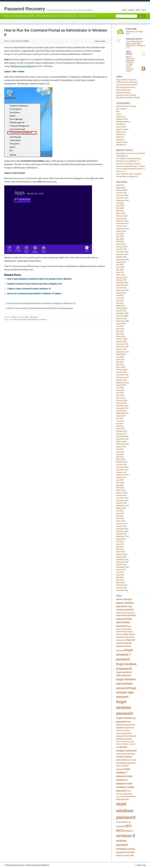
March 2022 (121, 275)
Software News (122, 119)
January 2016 (121, 465)
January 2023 (121, 249)
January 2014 (121, 526)
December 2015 (122, 467)
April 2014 (120, 518)
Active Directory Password (126, 106)
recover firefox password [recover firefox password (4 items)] (125, 742)
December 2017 (122, 406)
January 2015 (121, 495)
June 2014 (120, 513)
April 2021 (120, 303)
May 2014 (120, 516)
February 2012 (122, 585)
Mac (118, 111)
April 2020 (120, 334)
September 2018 (123, 383)
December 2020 (122, 313)
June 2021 (120, 298)
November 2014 (122, 501)
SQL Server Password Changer (128, 98)
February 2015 (122, 493)
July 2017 (120, 418)
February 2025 (122, 190)
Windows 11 (121, 134)
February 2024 (122, 216)
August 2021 (121, 293)
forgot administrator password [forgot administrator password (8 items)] (124, 622)
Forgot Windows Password (126, 80)
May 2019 (120, 362)
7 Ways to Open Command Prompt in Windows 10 (29, 289)
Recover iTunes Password (126, 95)
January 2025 (121, 193)
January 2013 (121, 557)
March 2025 (121, 188)
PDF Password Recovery (126, 87)
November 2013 (122, 531)
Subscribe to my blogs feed (136, 31)
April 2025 (120, 185)
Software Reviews (123, 122)
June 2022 (120, 267)
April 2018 (120, 395)
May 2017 (120, 424)
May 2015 (120, 485)
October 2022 (121, 257)
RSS (138, 10)
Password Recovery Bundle (23, 16)
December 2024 (122, 195)
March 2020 (121, 336)
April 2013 (120, 549)
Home (124, 10)
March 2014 (121, 521)
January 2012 (121, 588)
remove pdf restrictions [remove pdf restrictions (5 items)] (126, 754)
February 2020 (122, 339)
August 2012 (121, 570)
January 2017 (121, 434)
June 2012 (120, 575)
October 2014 (121, 503)
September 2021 (123, 290)
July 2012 (120, 572)
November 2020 (122, 316)
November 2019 (122, 347)
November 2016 (122, 439)
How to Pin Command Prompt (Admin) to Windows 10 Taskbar (34, 294)
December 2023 (122, 221)
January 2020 (121, 341)
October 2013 (121, 534)
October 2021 (121, 288)
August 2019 (121, 354)
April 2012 (120, 580)
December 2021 (122, 282)
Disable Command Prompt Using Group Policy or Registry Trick (34, 284)
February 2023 (122, 247)
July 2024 (120, 203)
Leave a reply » (100, 41)
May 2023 (120, 239)
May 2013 (120, 547)
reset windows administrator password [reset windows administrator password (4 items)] (124, 794)
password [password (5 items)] (128, 733)
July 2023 (120, 234)
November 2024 (122, 198)
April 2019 (120, 365)
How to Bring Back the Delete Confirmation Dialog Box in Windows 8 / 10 (41, 303)
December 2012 (122, 559)
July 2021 (120, 295)
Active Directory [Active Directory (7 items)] (124, 599)
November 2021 (122, 285)
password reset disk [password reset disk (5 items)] (124, 736)
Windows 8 (34, 317)
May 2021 (120, 300)
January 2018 (121, 403)
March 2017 (121, 429)
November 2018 (122, 377)
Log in (143, 10)
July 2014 (120, 511)
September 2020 (123, 321)
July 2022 (120, 264)
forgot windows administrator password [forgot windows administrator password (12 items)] (126, 684)
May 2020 (120, 331)
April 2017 (120, 426)
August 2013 (121, 539)
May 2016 (120, 454)
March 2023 (121, 244)
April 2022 (120, 272)
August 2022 (121, 262)
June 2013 (120, 544)
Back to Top (141, 865)
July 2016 (120, 449)
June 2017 (120, 421)
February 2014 (122, 524)
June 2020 (120, 329)
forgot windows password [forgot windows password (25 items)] (124, 708)
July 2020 (120, 326)
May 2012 (120, 577)
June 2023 (120, 236)
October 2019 (121, 349)
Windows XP (121, 145)
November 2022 (122, 254)
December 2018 (122, 375)
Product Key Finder (69, 16)
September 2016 (123, 444)
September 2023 (123, 229)
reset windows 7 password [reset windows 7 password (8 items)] (123, 773)
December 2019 (122, 344)
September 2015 (123, 475)
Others (15, 317)
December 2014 (122, 498)
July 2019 (120, 357)
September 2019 (123, 352)
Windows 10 (121, 132)
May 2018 (120, 393)
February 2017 (122, 431)
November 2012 (122, 562)
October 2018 (121, 380)
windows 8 (43, 320)
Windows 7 (120, 137)
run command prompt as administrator (23, 320)
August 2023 (121, 231)
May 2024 (120, 208)
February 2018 (122, 400)
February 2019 (122, 370)
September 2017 (123, 413)
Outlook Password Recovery (127, 82)
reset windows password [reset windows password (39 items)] (126, 811)
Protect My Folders (87, 16)
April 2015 (120, 488)
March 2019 (121, 367)
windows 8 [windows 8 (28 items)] (126, 836)
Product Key (121, 117)
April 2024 (120, 211)
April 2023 (120, 241)
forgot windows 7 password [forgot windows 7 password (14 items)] (124, 655)
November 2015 (122, 470)
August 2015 (121, 477)
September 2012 (123, 567)
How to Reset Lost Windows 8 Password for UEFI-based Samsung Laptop (40, 308)
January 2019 (121, 372)
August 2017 (121, 416)
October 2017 (121, 411)
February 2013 (122, 554)
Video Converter (122, 129)
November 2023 (122, 224)
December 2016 (122, 436)
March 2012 (121, 582)
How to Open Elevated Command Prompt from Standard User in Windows (39, 279)
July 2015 (120, 480)
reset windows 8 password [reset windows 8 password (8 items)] (124, 780)
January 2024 (121, 218)
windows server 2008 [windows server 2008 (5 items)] (125, 856)
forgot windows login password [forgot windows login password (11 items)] (126, 692)
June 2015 (120, 483)
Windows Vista (122, 142)
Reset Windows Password (48, 16)
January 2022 (121, 280)
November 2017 (122, 408)
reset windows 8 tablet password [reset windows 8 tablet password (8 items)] (125, 787)
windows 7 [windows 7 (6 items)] (129, 831)
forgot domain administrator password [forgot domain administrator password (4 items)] (124, 629)
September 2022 (123, 259)
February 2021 (122, 308)
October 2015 (121, 472)
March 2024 (121, 213)
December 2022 (122, 252)
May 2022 (120, 270)
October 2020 (121, 318)
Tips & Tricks (24, 317)
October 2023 (121, 226)
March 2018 (121, 398)
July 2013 (120, 541)
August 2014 (121, 508)
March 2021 (121, 306)
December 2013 (122, 529)
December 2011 (122, 590)
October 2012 (121, 564)
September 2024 (123, 201)
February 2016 (122, 462)
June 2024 (120, 206)
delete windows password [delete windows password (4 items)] (125, 613)
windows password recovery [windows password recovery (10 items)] (122, 845)
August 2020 (121, 323)
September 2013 (123, 536)
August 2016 (121, 447)
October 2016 (121, 442)
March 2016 (121, 459)
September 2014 (123, 506)
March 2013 (121, 552)
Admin (26, 41)
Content (131, 10)
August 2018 (121, 385)
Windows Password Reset (22, 66)
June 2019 (120, 359)
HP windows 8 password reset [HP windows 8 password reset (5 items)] (126, 728)
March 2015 (121, 490)
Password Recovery (25, 9)
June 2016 (120, 452)
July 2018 (120, 388)
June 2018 (120, 390)
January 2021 (121, 311)
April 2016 (120, 457)
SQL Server (121, 124)
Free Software (122, 109)
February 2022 (122, 277)
